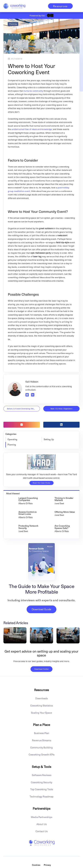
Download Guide (41, 609)
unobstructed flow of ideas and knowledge (32, 129)
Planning (13, 24)
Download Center (42, 669)
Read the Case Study (41, 483)
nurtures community (33, 91)
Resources (60, 6)
